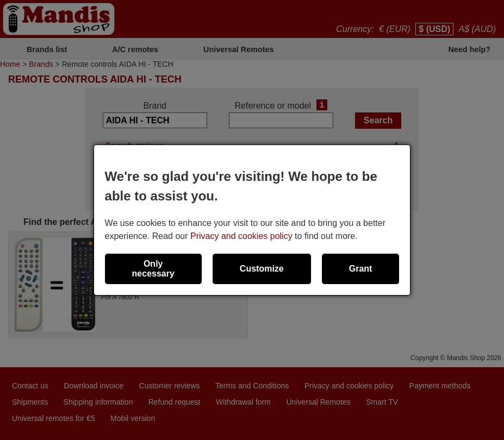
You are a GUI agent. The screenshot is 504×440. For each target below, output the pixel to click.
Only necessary (153, 269)
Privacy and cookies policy (241, 236)
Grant (361, 269)
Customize (262, 269)
